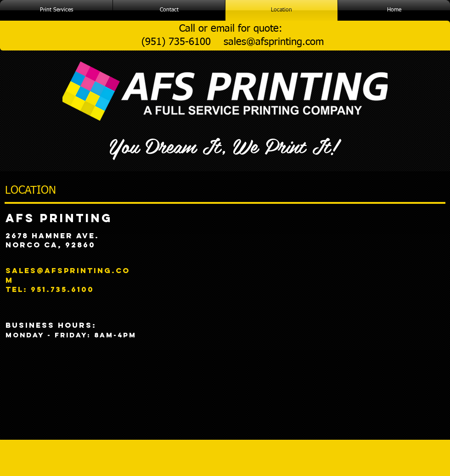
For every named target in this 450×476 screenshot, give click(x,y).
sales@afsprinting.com (274, 42)
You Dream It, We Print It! (223, 145)
